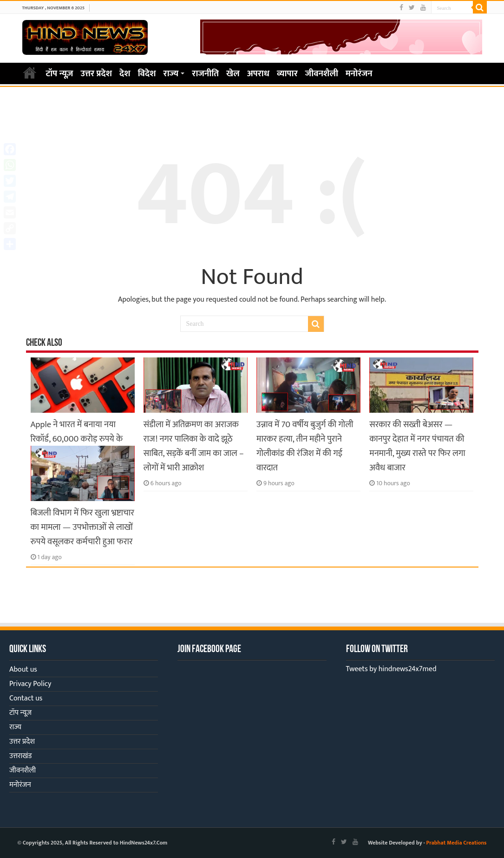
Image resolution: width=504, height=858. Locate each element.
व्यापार (287, 74)
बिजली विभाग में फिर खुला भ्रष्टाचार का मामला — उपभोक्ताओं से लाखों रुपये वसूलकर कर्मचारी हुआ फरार (82, 527)
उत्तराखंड (20, 756)
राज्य (171, 74)
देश (125, 74)
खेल (233, 74)
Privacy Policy (30, 684)
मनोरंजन (359, 74)
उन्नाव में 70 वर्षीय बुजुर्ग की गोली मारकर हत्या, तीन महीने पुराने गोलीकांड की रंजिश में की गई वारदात (305, 446)
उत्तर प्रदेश (96, 74)
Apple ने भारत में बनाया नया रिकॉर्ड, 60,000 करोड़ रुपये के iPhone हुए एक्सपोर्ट (77, 439)
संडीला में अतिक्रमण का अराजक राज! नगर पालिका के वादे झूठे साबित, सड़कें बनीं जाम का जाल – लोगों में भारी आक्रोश (194, 446)
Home (30, 73)
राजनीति (205, 74)
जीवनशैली (322, 74)
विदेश (147, 74)
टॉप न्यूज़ (60, 74)
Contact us (26, 698)
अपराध (258, 74)
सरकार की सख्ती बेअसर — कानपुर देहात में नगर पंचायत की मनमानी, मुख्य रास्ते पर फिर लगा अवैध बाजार (417, 446)
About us (23, 670)
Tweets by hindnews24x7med (391, 669)
